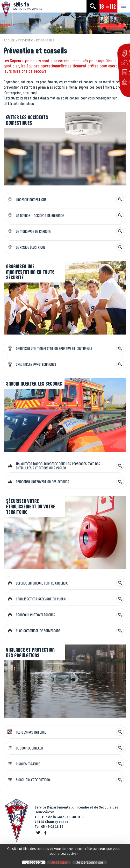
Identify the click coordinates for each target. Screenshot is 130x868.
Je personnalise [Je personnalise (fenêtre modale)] (90, 862)
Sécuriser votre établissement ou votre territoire (31, 506)
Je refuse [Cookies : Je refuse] (59, 862)
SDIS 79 (28, 6)
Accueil (9, 40)
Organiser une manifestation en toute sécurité (30, 272)
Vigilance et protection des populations (30, 652)
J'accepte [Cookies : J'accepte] (34, 862)
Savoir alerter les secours (34, 383)
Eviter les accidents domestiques (27, 120)
